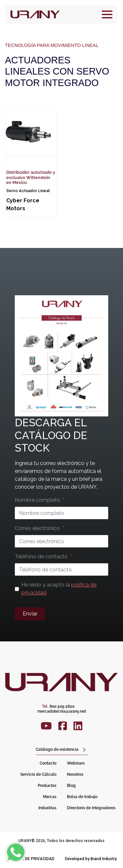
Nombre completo (37, 500)
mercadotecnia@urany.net (62, 711)
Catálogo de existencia (57, 749)
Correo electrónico (37, 528)
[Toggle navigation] (107, 14)
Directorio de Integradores (91, 808)
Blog (71, 786)
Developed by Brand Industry (91, 859)
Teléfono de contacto (41, 556)
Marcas (50, 797)
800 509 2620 (58, 706)
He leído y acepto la (59, 589)
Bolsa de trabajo (82, 797)
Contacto (48, 763)
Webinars (76, 763)
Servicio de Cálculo (38, 774)
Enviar (30, 614)
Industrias (47, 808)
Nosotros (75, 774)
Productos (47, 786)
